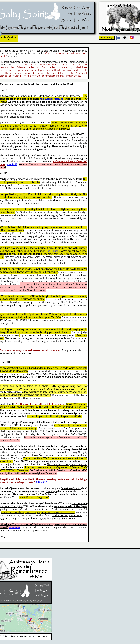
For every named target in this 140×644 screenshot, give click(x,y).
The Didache (53, 251)
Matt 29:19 (15, 527)
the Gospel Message (52, 99)
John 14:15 (12, 164)
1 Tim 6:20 (41, 482)
